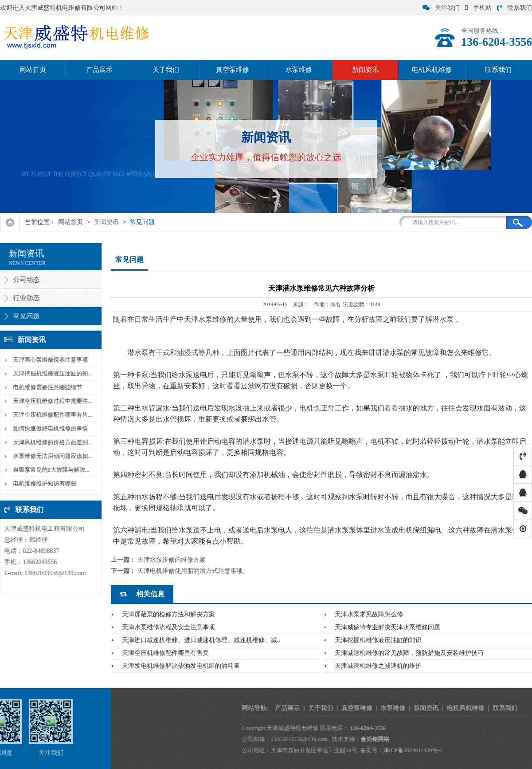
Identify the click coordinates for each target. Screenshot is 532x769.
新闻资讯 (365, 70)
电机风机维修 (432, 70)
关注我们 (441, 8)
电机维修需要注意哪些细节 (45, 387)
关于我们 (166, 70)
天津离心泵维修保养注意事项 (48, 360)
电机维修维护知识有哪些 (42, 483)
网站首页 (33, 70)
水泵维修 (299, 70)
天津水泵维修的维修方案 (172, 560)
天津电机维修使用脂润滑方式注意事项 (190, 571)
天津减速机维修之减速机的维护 (378, 666)
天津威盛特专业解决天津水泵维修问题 (387, 627)
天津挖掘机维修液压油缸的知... (50, 373)
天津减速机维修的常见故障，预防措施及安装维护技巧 (409, 653)
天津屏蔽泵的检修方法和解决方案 (168, 614)
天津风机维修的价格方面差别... (50, 442)
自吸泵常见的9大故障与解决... (48, 470)
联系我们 (514, 8)
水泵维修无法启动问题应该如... (50, 456)
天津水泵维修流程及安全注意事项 (168, 627)
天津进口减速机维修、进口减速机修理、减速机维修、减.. (201, 640)
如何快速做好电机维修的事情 (48, 428)
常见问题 (142, 222)
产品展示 (99, 70)
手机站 (478, 8)
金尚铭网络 (474, 739)
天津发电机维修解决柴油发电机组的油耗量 (181, 666)
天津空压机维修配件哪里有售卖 (165, 653)
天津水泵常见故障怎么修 (369, 614)
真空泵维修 (233, 70)
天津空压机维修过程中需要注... (50, 401)
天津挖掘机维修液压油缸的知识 (378, 640)
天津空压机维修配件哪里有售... (50, 415)
